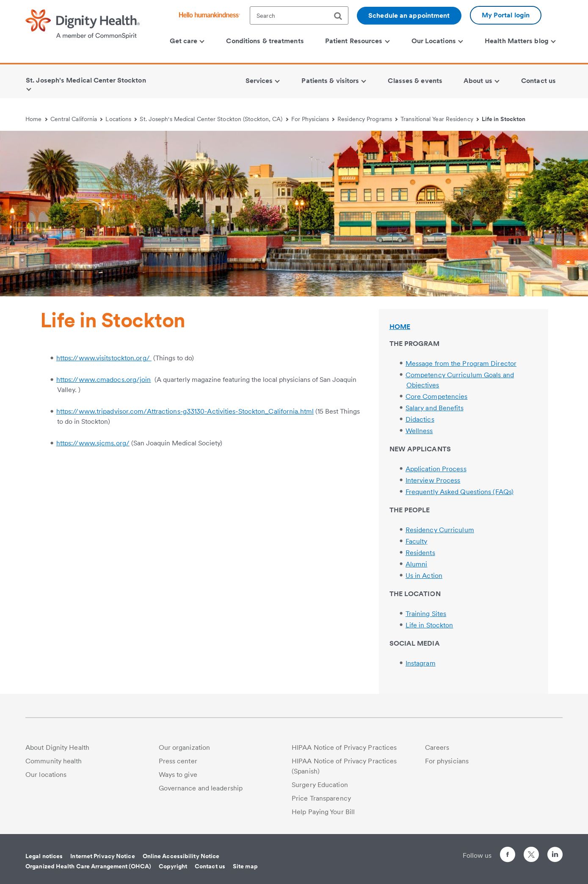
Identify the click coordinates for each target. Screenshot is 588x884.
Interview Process (433, 480)
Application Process (436, 469)
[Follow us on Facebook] (508, 856)
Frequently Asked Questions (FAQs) (460, 492)
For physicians (447, 761)
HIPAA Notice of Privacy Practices (344, 747)
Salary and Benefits (435, 408)
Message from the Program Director (461, 363)
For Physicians (313, 119)
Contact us (210, 866)
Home (36, 119)
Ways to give (178, 775)
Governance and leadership (201, 788)
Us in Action (424, 576)
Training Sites (426, 614)
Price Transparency (321, 798)
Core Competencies (437, 396)
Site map (245, 866)
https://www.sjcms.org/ (93, 443)
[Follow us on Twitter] (531, 851)
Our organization (185, 747)
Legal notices (44, 856)
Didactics (420, 419)
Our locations (46, 775)
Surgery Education (320, 785)
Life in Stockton (504, 119)
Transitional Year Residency (440, 119)
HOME (400, 327)
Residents (420, 553)
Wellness (419, 431)
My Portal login (506, 15)
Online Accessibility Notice (181, 856)
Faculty (417, 541)
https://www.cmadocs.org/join (104, 380)
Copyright (173, 866)
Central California (77, 119)
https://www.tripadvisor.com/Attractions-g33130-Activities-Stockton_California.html (185, 411)
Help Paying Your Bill (323, 812)
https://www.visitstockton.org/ (104, 358)
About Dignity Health (57, 747)
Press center (178, 761)
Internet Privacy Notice (102, 856)
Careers (437, 747)
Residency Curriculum (440, 530)
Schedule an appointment (409, 15)
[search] (341, 16)
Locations (121, 119)
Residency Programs (367, 119)
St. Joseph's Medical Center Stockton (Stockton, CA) (214, 119)
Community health (54, 761)
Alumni (417, 564)
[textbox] (299, 15)
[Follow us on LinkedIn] (555, 856)
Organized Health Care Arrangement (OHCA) (88, 866)
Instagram (421, 663)
